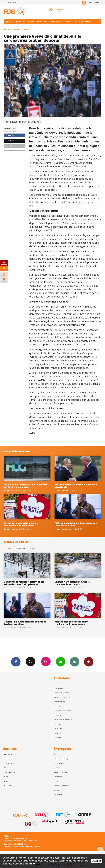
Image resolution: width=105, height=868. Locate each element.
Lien (9, 146)
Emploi (6, 781)
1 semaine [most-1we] (21, 549)
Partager (10, 135)
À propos (57, 754)
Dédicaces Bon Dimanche (63, 711)
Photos (31, 21)
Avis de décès (8, 786)
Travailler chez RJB (61, 772)
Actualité (15, 29)
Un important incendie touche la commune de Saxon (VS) (72, 583)
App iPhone (75, 662)
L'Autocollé (58, 729)
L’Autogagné (59, 724)
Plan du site (33, 840)
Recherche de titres (61, 693)
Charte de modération (62, 786)
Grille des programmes (63, 697)
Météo (6, 768)
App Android (89, 662)
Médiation (58, 781)
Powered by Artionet (11, 846)
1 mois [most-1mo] (33, 549)
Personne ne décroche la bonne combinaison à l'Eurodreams (21, 524)
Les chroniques (60, 688)
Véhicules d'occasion (11, 754)
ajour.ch (9, 21)
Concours (58, 738)
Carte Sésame (59, 763)
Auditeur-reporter (90, 3)
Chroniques (55, 21)
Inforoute (7, 777)
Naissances (58, 715)
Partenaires (58, 777)
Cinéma (6, 759)
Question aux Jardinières (63, 720)
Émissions (42, 21)
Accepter (97, 861)
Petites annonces (10, 772)
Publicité (57, 768)
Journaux (20, 21)
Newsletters (61, 662)
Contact (57, 790)
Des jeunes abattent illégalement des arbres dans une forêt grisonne (24, 583)
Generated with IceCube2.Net (30, 846)
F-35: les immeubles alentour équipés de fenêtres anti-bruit (76, 524)
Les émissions (59, 684)
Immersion (58, 706)
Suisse (27, 29)
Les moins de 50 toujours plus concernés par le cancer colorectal (26, 486)
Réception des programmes (64, 759)
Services (68, 21)
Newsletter (58, 795)
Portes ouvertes (82, 21)
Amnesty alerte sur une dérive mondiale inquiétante (76, 486)
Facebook (16, 662)
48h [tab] (9, 549)
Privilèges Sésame (10, 763)
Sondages (58, 733)
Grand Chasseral (60, 702)
